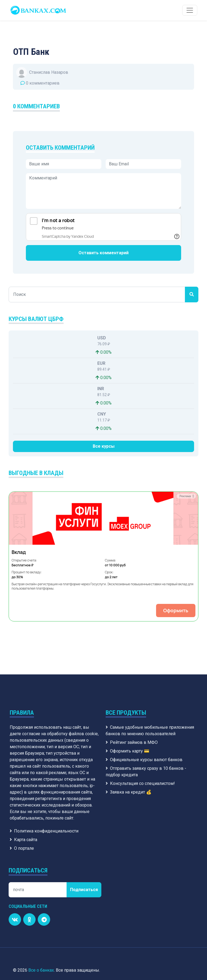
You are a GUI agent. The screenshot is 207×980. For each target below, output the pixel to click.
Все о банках (41, 915)
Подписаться (84, 834)
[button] (20, 529)
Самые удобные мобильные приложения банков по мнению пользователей (150, 675)
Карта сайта (23, 784)
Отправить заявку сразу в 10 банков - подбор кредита (146, 716)
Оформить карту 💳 (127, 696)
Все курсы (104, 446)
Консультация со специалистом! (140, 728)
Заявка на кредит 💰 (129, 737)
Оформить (103, 555)
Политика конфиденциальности (44, 776)
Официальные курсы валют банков (144, 704)
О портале (22, 793)
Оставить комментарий (103, 253)
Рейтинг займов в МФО (132, 687)
